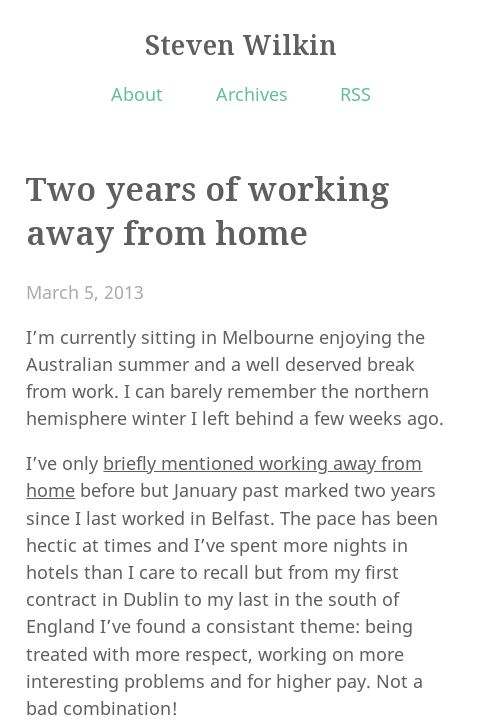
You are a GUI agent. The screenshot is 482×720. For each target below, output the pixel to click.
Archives (252, 94)
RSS (355, 94)
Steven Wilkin (241, 45)
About (137, 94)
